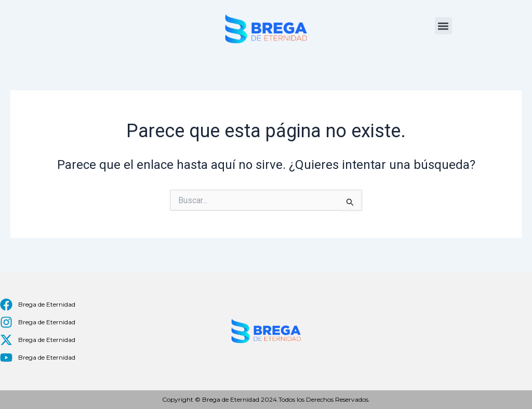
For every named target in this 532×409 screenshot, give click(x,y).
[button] (443, 26)
